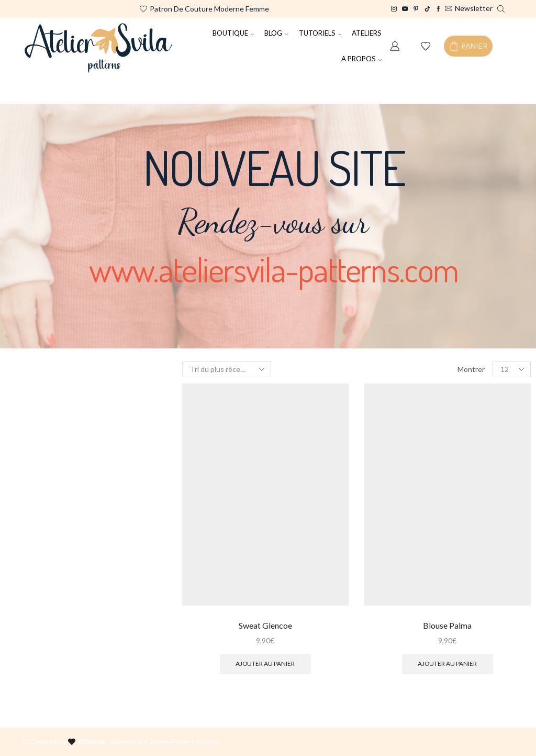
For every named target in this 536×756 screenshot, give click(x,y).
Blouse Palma (447, 625)
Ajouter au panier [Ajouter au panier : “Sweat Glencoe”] (265, 664)
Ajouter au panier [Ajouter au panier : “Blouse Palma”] (447, 664)
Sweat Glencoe (265, 625)
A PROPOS (362, 59)
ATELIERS (367, 33)
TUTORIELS (320, 33)
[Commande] (227, 369)
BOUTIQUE (233, 33)
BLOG (276, 33)
